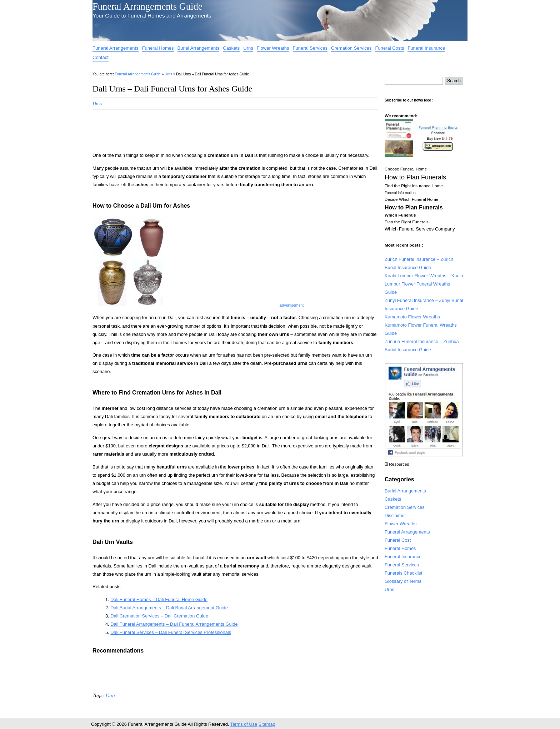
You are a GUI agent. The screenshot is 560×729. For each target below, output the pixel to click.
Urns (248, 48)
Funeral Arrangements (116, 48)
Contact (101, 57)
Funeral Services (310, 48)
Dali (110, 695)
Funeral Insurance (426, 48)
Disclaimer (395, 515)
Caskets (231, 48)
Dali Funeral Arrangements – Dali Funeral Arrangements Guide (174, 624)
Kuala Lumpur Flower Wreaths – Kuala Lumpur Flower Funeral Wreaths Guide (424, 284)
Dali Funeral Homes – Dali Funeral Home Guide (159, 599)
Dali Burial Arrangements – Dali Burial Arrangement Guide (169, 608)
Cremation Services (351, 48)
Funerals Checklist (403, 573)
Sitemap (267, 724)
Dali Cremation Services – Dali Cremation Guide (159, 616)
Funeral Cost (398, 540)
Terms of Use (244, 724)
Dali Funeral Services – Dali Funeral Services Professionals (171, 632)
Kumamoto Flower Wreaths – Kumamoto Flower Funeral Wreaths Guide (421, 325)
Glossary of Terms (403, 581)
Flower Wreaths (273, 48)
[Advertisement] (222, 129)
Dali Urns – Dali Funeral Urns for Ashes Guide (172, 89)
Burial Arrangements (199, 48)
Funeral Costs (389, 48)
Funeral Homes (158, 48)
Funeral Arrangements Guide (147, 6)
